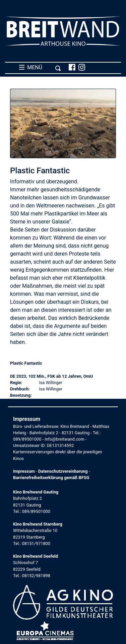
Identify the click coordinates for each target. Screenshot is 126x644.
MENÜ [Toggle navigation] (40, 68)
